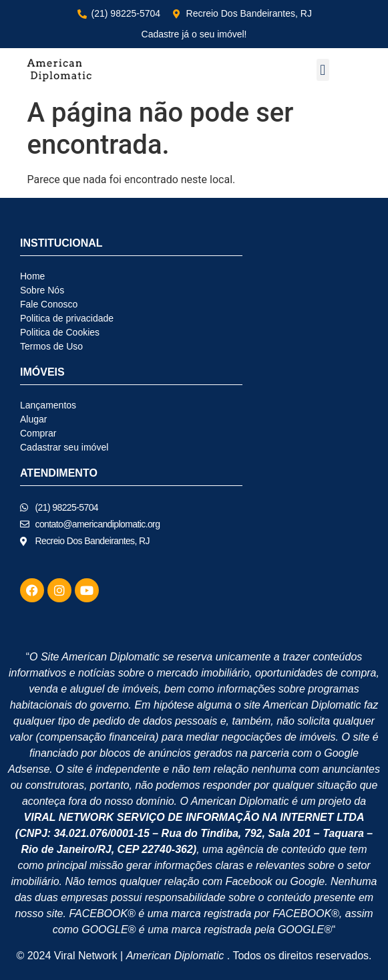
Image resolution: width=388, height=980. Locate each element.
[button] (323, 70)
